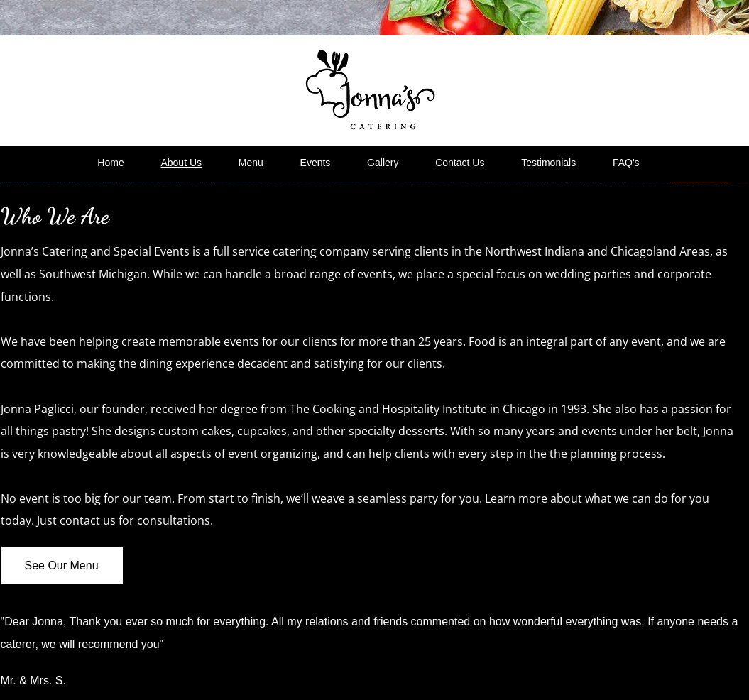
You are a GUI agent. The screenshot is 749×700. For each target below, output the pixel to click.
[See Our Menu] (62, 565)
